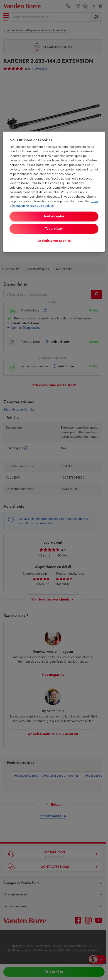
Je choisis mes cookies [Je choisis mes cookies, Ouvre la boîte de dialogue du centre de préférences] (54, 241)
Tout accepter (54, 217)
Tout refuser (54, 229)
